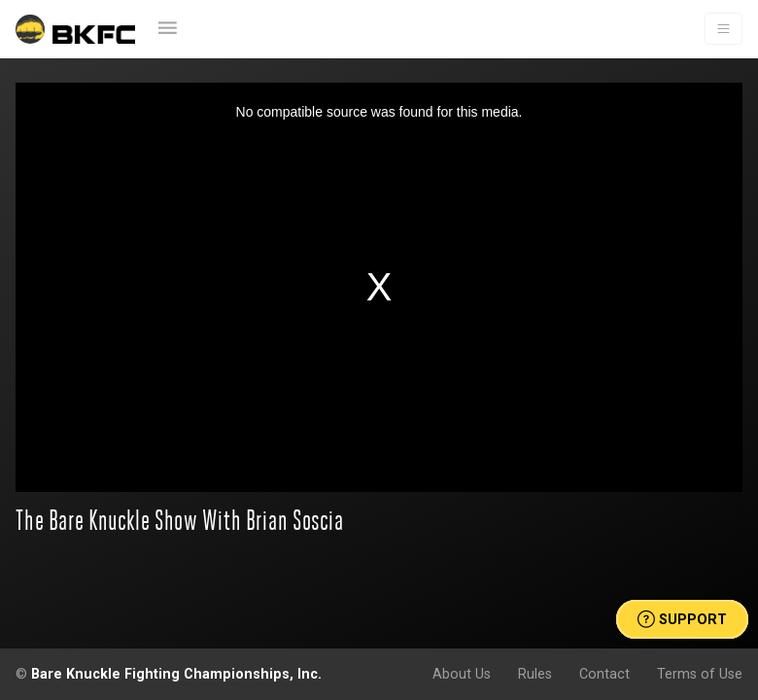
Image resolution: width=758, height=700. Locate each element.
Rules (535, 674)
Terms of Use (700, 674)
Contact (604, 674)
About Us (462, 674)
